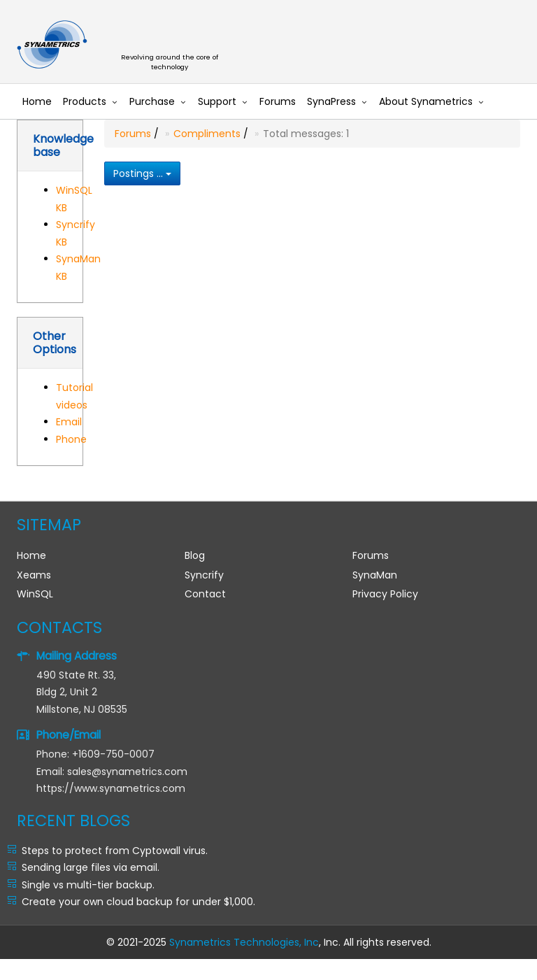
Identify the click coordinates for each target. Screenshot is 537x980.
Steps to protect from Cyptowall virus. (115, 851)
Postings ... (142, 173)
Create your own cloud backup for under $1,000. (138, 902)
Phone (71, 439)
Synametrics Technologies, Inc (244, 942)
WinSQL (35, 594)
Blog (195, 555)
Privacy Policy (385, 594)
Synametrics (178, 45)
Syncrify (204, 575)
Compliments (207, 134)
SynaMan (375, 575)
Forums (278, 101)
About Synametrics (426, 101)
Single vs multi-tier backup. (88, 885)
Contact (205, 594)
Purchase (152, 101)
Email (69, 422)
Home (37, 101)
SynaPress (331, 101)
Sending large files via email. (91, 867)
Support (217, 101)
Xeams (34, 575)
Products (85, 101)
